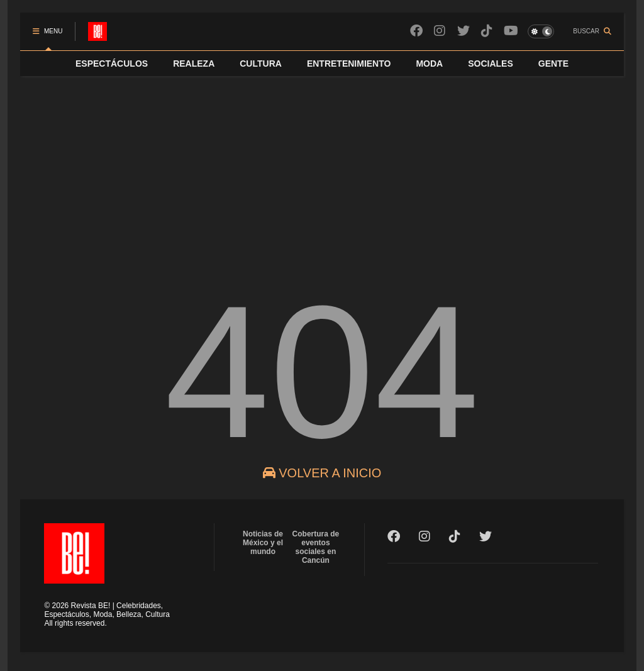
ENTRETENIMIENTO (349, 64)
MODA (429, 64)
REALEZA (194, 64)
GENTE (553, 64)
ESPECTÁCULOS (112, 64)
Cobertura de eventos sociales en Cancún (316, 547)
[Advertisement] (322, 170)
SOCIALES (491, 64)
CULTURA (261, 64)
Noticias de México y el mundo (263, 543)
